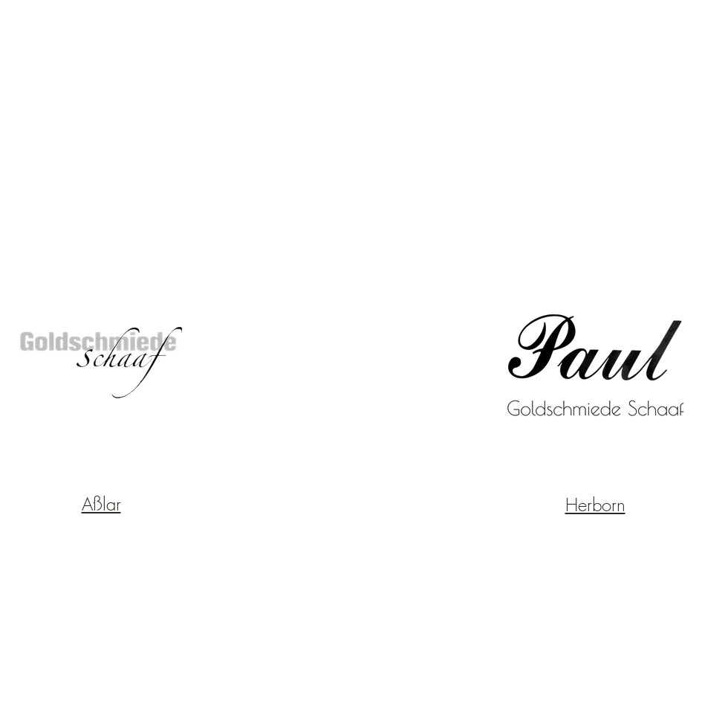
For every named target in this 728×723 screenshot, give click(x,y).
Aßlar (101, 504)
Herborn (595, 505)
